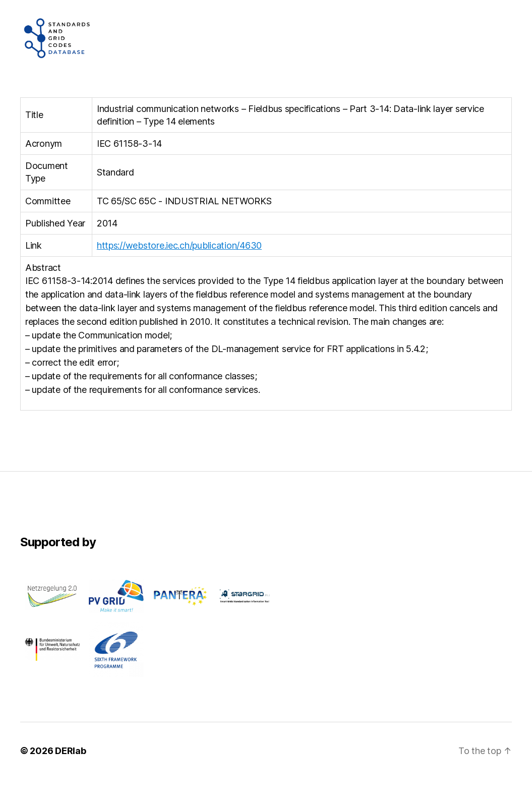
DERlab (70, 778)
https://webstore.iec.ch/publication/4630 (179, 272)
